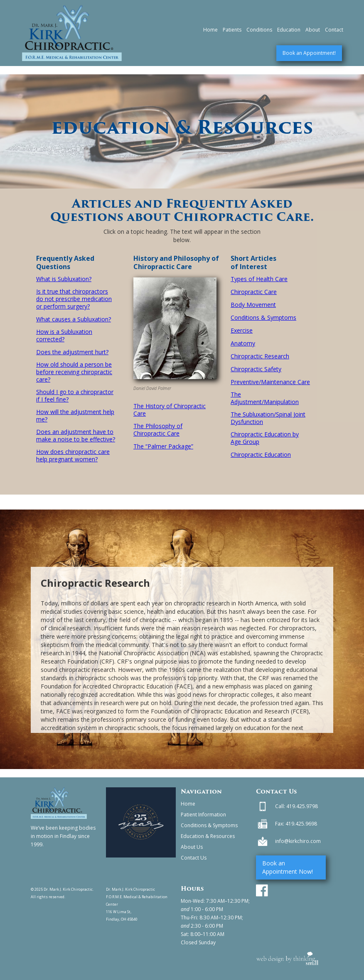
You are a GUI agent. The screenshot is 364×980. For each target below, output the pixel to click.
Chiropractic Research (260, 356)
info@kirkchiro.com (298, 841)
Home (210, 30)
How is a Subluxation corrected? (64, 336)
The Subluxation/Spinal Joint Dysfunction (268, 418)
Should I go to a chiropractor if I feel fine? (75, 396)
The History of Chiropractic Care (170, 410)
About (313, 30)
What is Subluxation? (64, 279)
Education (289, 30)
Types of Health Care (259, 279)
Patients (232, 30)
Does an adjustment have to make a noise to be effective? (76, 436)
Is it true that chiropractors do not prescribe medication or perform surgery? (74, 299)
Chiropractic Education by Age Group (265, 438)
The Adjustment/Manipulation (265, 398)
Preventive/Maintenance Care (270, 382)
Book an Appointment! (309, 53)
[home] (72, 33)
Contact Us (194, 858)
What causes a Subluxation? (74, 319)
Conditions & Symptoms (263, 318)
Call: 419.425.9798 (296, 806)
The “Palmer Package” (163, 446)
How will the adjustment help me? (75, 416)
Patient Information (203, 815)
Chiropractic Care (254, 292)
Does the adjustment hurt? (72, 352)
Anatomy (243, 343)
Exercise (242, 331)
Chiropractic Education (261, 455)
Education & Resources (208, 836)
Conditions (259, 30)
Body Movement (253, 305)
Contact (334, 30)
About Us (192, 847)
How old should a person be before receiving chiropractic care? (74, 372)
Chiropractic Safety (256, 369)
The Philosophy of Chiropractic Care (158, 430)
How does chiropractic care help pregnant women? (73, 456)
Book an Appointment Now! (288, 867)
